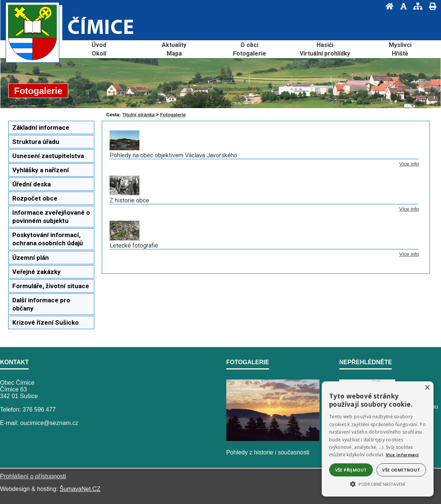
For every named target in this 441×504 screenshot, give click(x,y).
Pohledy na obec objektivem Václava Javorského (173, 155)
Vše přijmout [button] (351, 470)
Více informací (402, 455)
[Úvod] (387, 6)
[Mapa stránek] (416, 6)
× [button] (427, 388)
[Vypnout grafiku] (401, 6)
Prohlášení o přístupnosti (33, 476)
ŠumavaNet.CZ (80, 489)
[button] (378, 483)
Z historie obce (129, 200)
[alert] (378, 439)
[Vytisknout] (430, 6)
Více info (409, 164)
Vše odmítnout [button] (401, 470)
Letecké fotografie (134, 245)
